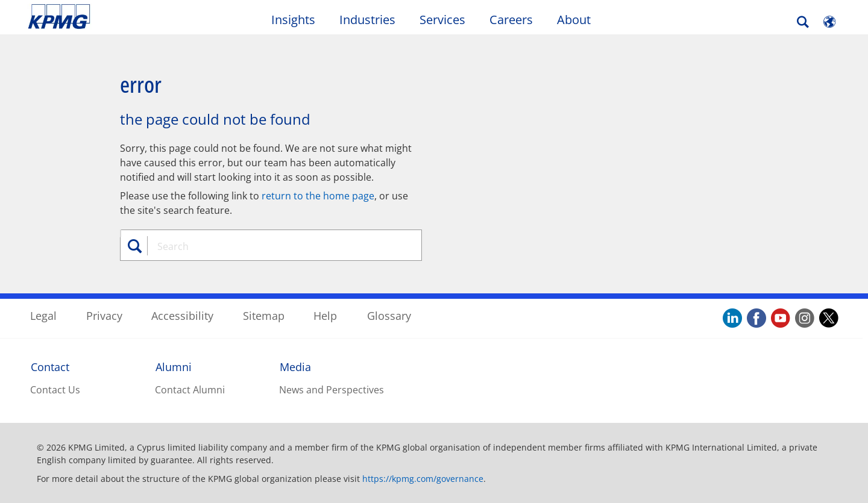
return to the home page (318, 196)
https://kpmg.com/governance (423, 479)
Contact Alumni (190, 390)
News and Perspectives (332, 390)
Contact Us (55, 390)
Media (295, 367)
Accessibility (182, 316)
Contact (50, 367)
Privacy (104, 316)
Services (442, 20)
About (574, 20)
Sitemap (264, 316)
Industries (367, 20)
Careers (511, 20)
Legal (43, 316)
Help (325, 316)
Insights (293, 20)
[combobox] (275, 246)
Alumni (174, 367)
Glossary (389, 316)
